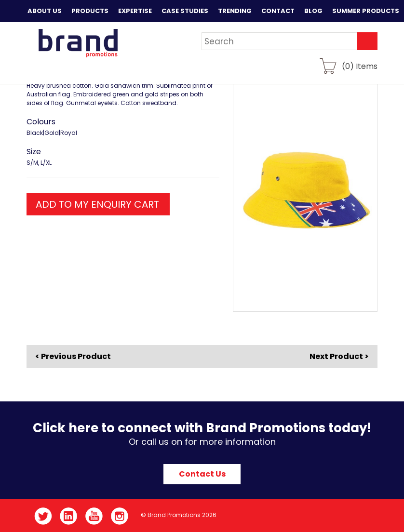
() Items (360, 66)
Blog (313, 11)
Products (90, 11)
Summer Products (366, 11)
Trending (235, 11)
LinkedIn (69, 516)
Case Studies (185, 11)
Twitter (43, 516)
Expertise (135, 11)
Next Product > (339, 356)
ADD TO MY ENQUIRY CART (97, 204)
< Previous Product (73, 357)
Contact (278, 11)
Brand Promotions (78, 43)
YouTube (94, 516)
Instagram (120, 516)
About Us (45, 11)
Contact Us (202, 474)
